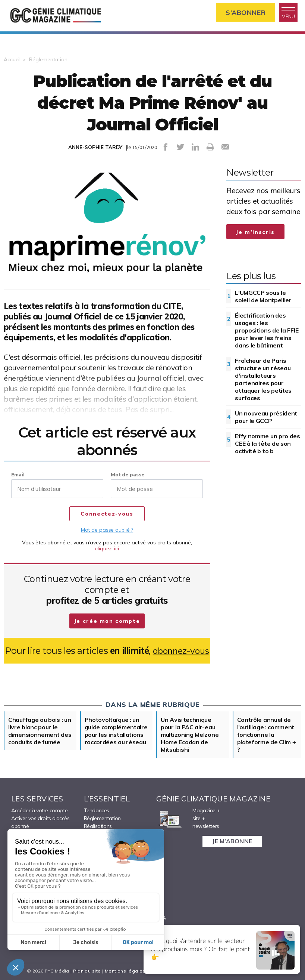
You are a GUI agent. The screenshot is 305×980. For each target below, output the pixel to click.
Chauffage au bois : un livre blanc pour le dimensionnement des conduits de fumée (40, 731)
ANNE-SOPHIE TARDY (95, 147)
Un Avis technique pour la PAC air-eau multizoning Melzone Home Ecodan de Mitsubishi (190, 735)
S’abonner (246, 13)
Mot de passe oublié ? (107, 530)
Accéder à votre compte (39, 810)
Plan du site (87, 971)
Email (18, 475)
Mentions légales (125, 971)
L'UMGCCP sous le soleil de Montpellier (263, 296)
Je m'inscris (255, 232)
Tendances (97, 810)
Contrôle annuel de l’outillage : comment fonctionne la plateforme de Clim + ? (267, 735)
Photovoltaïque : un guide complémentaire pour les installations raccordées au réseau (116, 731)
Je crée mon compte (107, 621)
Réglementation (48, 59)
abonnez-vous (181, 651)
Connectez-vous (107, 514)
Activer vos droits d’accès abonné (40, 822)
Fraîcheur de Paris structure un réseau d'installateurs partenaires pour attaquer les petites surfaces (263, 379)
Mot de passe (128, 475)
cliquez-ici (107, 548)
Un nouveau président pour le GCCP (266, 417)
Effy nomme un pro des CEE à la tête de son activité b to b (268, 443)
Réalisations (98, 826)
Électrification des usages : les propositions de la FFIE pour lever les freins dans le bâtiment (267, 330)
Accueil (12, 59)
